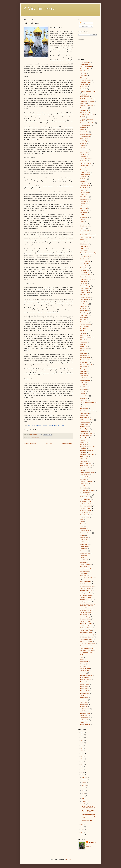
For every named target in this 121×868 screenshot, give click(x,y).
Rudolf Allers (84, 555)
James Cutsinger (85, 313)
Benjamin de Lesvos (86, 134)
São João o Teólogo (85, 617)
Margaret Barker (85, 418)
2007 (82, 830)
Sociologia (83, 664)
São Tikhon (83, 655)
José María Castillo (85, 358)
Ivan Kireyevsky (85, 304)
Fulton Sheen (84, 242)
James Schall (84, 317)
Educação (83, 204)
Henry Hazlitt (84, 281)
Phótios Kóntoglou (85, 515)
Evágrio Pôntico (84, 226)
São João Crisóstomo (86, 610)
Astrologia (83, 127)
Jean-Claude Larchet (86, 324)
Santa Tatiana (84, 567)
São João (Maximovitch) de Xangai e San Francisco (87, 605)
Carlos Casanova (85, 150)
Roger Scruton (84, 551)
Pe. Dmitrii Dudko (85, 493)
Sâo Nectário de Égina (86, 630)
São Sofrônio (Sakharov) (87, 648)
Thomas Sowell (84, 686)
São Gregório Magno (86, 597)
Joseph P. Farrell (85, 362)
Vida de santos (84, 698)
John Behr (83, 340)
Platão (82, 519)
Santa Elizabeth (84, 560)
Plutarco (82, 524)
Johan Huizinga (84, 335)
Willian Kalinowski (85, 718)
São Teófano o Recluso (86, 653)
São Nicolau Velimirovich (87, 637)
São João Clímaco (85, 608)
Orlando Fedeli (84, 477)
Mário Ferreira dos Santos (87, 420)
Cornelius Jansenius (85, 166)
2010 (82, 775)
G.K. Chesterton (84, 244)
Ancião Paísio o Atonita (86, 99)
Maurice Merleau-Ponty (86, 436)
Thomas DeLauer (85, 684)
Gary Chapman (84, 251)
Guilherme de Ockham (86, 275)
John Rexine (83, 346)
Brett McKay (84, 141)
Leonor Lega (84, 389)
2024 (82, 738)
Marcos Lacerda (84, 413)
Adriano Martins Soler (86, 67)
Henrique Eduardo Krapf (87, 279)
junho (84, 793)
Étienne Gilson (84, 224)
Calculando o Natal (87, 820)
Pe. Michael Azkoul (85, 504)
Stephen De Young (85, 668)
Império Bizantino (85, 293)
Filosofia (83, 228)
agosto (84, 788)
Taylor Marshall (84, 677)
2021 (82, 746)
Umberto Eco (84, 695)
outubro (84, 783)
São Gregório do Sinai (86, 595)
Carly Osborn (84, 154)
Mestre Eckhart (84, 442)
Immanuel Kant (84, 290)
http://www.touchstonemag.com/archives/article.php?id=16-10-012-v (46, 426)
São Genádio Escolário (86, 591)
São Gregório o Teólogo (86, 600)
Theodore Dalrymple (86, 680)
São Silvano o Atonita (86, 641)
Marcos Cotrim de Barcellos (88, 411)
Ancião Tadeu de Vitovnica (87, 101)
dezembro (85, 777)
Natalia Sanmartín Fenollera (88, 472)
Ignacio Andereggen (86, 286)
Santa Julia (83, 562)
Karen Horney (84, 376)
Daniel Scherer (84, 177)
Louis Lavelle (84, 398)
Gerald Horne (84, 259)
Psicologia (83, 528)
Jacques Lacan (84, 308)
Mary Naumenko (85, 427)
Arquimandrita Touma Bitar (88, 123)
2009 (82, 824)
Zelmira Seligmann (85, 725)
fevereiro (85, 801)
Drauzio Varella (84, 188)
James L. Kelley (84, 315)
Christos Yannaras (85, 159)
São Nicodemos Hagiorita (87, 633)
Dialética (83, 181)
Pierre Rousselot (85, 517)
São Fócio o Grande (85, 588)
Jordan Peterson (84, 355)
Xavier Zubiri (84, 722)
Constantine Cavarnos (86, 163)
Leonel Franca (84, 387)
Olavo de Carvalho (85, 475)
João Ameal (83, 333)
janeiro (84, 804)
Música (82, 470)
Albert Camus (84, 71)
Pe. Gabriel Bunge (85, 497)
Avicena (82, 130)
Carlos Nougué (84, 152)
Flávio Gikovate (84, 231)
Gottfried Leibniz (85, 270)
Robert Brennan (84, 546)
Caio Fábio (83, 145)
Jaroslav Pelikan (84, 322)
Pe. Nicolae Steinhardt (86, 506)
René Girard (83, 540)
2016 (82, 759)
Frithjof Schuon (84, 240)
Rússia (82, 558)
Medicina (83, 440)
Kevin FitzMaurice (85, 378)
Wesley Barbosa (84, 711)
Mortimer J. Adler (85, 468)
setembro (85, 785)
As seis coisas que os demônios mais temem (88, 807)
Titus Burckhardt (85, 691)
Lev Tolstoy (83, 391)
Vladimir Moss (84, 707)
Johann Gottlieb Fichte (86, 338)
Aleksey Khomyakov (86, 80)
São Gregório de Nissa (86, 593)
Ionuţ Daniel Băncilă (86, 297)
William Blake (84, 716)
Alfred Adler (84, 89)
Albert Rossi (83, 76)
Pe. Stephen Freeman (86, 510)
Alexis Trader (84, 87)
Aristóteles (83, 117)
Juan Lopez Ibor (84, 369)
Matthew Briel (84, 431)
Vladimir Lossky (85, 704)
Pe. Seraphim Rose (85, 508)
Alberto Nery (84, 78)
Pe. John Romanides (86, 502)
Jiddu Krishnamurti (85, 331)
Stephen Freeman (85, 671)
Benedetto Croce (85, 132)
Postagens (83, 23)
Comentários (84, 26)
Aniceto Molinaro (85, 112)
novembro (85, 780)
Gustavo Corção (84, 277)
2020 (82, 748)
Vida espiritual (84, 700)
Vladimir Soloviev (85, 709)
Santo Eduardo (84, 576)
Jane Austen (83, 320)
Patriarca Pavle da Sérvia (87, 481)
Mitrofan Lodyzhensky (86, 463)
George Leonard (84, 257)
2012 (82, 770)
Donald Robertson (85, 186)
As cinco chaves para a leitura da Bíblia (88, 811)
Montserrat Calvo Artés (86, 466)
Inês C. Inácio (84, 295)
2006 (82, 832)
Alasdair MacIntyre (85, 69)
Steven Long (84, 673)
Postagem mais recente (30, 443)
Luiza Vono (83, 406)
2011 (82, 772)
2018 (82, 754)
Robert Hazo (84, 549)
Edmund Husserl (85, 197)
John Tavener (84, 351)
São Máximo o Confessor (87, 626)
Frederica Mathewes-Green (87, 235)
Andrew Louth (84, 108)
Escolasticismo (84, 217)
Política (82, 526)
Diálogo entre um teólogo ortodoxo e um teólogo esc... (89, 816)
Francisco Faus (84, 233)
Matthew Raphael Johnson (87, 433)
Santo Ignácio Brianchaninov (88, 578)
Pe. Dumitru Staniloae (86, 495)
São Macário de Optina (86, 624)
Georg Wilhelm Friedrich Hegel (89, 253)
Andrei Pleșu (84, 103)
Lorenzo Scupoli (85, 396)
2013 (82, 767)
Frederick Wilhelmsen (86, 237)
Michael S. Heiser (85, 459)
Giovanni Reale (84, 266)
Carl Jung (83, 148)
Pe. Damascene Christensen (87, 490)
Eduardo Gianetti (85, 199)
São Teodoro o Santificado (87, 650)
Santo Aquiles (84, 573)
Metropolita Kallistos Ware (87, 454)
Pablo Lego (83, 479)
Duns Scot (83, 190)
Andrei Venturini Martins (87, 106)
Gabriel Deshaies (85, 246)
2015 (82, 762)
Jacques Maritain (85, 311)
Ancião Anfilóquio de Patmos (88, 91)
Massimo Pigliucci (85, 429)
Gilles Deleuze (84, 264)
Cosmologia (83, 168)
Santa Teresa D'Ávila (86, 569)
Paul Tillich (83, 486)
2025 (82, 735)
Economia (83, 195)
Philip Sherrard (84, 513)
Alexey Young (84, 84)
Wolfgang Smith (85, 720)
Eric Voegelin (84, 213)
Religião (37, 437)
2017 (82, 756)
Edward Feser (84, 206)
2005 (82, 835)
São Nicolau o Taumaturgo (87, 635)
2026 (82, 732)
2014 (82, 764)
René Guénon (84, 542)
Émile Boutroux (84, 210)
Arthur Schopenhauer (86, 125)
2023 (82, 740)
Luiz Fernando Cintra (86, 400)
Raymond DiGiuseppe (86, 533)
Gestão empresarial (85, 261)
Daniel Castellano (85, 174)
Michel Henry (84, 461)
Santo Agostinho (85, 571)
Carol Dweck (84, 157)
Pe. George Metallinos (86, 499)
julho (84, 791)
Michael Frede (84, 457)
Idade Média (83, 284)
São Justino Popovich (86, 621)
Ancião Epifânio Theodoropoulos (85, 96)
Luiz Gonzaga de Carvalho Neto (89, 403)
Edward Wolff (84, 208)
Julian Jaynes (84, 371)
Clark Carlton (84, 161)
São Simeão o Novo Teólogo (88, 644)
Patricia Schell (84, 484)
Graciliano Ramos (85, 273)
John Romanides (85, 349)
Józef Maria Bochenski (86, 364)
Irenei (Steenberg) (85, 299)
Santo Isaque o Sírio (86, 582)
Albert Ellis (83, 73)
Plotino (82, 522)
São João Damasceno (86, 612)
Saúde (82, 657)
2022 (82, 743)
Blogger (68, 860)
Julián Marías (84, 373)
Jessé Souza (83, 329)
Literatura (83, 394)
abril (83, 798)
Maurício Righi (84, 438)
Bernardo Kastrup (85, 136)
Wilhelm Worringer (85, 713)
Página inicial (49, 443)
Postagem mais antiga (67, 443)
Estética (82, 222)
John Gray (83, 344)
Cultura (32, 437)
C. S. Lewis (83, 143)
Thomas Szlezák (85, 689)
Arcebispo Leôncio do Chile (88, 115)
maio (84, 796)
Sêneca (82, 659)
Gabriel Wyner (84, 248)
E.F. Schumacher (85, 192)
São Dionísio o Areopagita (87, 586)
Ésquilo (82, 219)
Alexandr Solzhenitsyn (86, 82)
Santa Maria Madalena (86, 564)
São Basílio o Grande (86, 584)
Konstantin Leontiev (86, 380)
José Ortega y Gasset (86, 360)
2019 (82, 751)
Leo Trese (83, 385)
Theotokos (83, 682)
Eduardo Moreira (85, 201)
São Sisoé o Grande (85, 646)
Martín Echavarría (85, 422)
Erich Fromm (84, 215)
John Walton (83, 353)
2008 (82, 827)
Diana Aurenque (84, 183)
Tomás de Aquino (85, 693)
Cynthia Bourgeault (85, 172)
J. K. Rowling (84, 306)
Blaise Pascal (84, 139)
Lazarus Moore (84, 382)
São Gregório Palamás (86, 602)
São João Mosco (85, 615)
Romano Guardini (85, 553)
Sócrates (82, 666)
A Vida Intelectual (40, 8)
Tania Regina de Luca (86, 675)
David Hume (84, 179)
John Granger (84, 342)
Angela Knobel (84, 110)
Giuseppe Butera (85, 268)
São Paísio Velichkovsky (87, 639)
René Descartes (84, 537)
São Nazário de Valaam (86, 628)
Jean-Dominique (85, 326)
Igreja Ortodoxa (84, 288)
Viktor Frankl (84, 702)
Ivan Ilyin (83, 302)
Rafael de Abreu (84, 531)
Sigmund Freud (84, 662)
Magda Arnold (84, 409)
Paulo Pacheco (84, 488)
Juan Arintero (84, 367)
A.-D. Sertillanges (85, 62)
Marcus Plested (84, 415)
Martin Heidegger (85, 424)
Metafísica (83, 445)
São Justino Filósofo (86, 619)
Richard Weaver (84, 544)
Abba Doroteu (84, 64)
